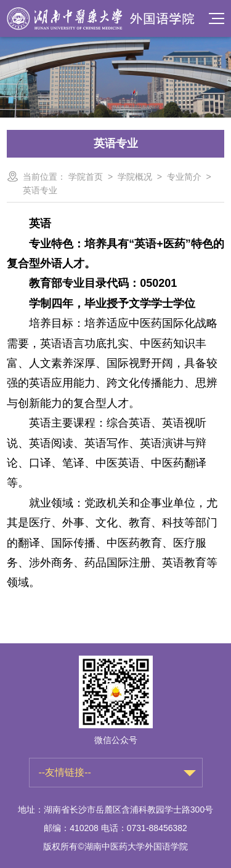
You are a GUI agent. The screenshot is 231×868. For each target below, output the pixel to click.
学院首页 (86, 177)
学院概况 (135, 177)
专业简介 (184, 177)
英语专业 (40, 190)
